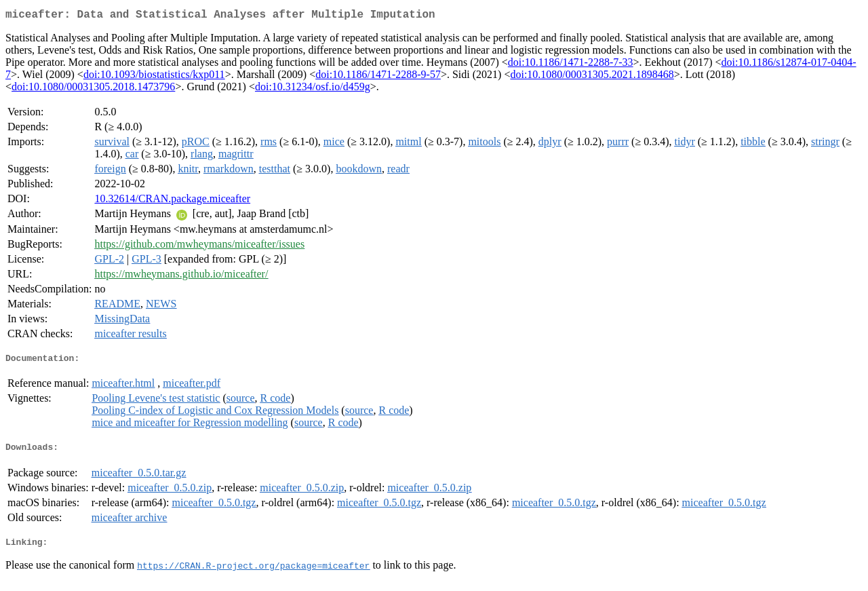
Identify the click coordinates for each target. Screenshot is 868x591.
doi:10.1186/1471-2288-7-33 (571, 65)
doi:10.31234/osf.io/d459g (313, 89)
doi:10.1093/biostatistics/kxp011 (154, 77)
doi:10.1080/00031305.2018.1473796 (93, 89)
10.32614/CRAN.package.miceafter (172, 201)
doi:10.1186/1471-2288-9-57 (378, 77)
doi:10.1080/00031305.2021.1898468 (592, 77)
